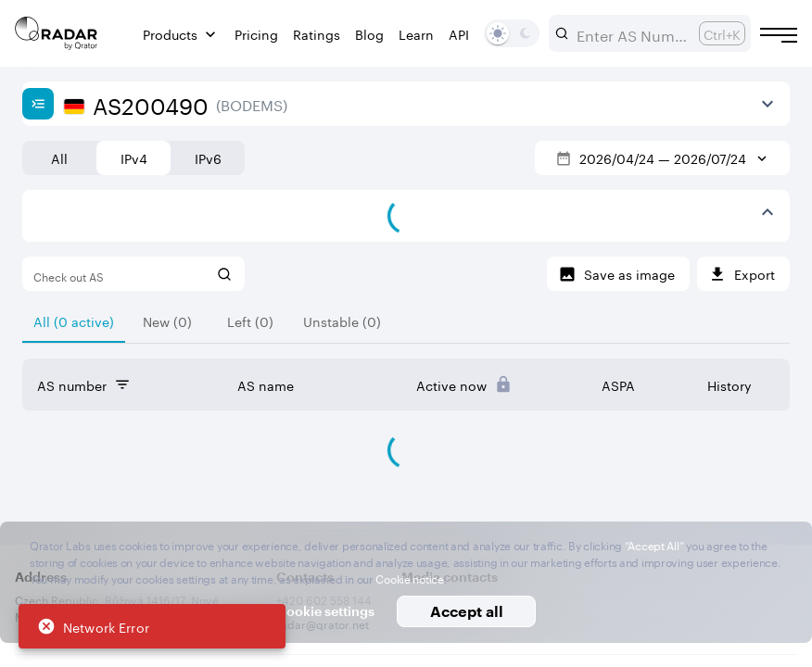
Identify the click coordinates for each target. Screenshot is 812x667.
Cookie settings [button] (325, 611)
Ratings (317, 34)
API (459, 34)
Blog (369, 34)
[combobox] (630, 33)
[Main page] (57, 33)
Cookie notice (409, 578)
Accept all (467, 611)
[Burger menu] (779, 35)
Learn (416, 34)
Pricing (256, 34)
